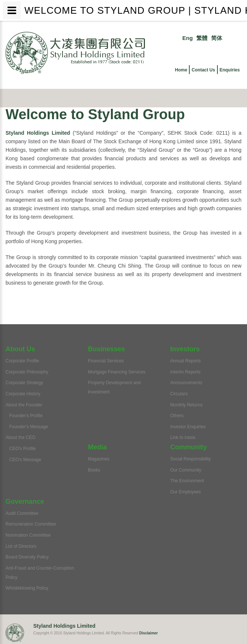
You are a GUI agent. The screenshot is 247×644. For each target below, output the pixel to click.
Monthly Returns (186, 405)
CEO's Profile (23, 449)
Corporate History (23, 394)
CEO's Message (25, 460)
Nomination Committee (28, 535)
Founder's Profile (26, 416)
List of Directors (21, 546)
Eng (187, 38)
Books (94, 470)
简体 (217, 38)
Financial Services (106, 361)
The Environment (187, 481)
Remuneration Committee (31, 524)
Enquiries (230, 70)
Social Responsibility (190, 459)
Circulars (179, 394)
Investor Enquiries (188, 427)
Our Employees (185, 492)
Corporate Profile (22, 361)
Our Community (186, 470)
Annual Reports (185, 361)
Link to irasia (182, 437)
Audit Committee (22, 513)
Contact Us (203, 70)
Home (181, 70)
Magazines (99, 459)
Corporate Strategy (24, 383)
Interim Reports (185, 372)
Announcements (186, 383)
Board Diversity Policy (27, 557)
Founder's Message (29, 427)
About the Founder (24, 405)
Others (177, 416)
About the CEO (21, 437)
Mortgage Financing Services (117, 372)
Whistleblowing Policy (27, 588)
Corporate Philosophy (27, 372)
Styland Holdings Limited (38, 133)
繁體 (202, 38)
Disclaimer (148, 633)
